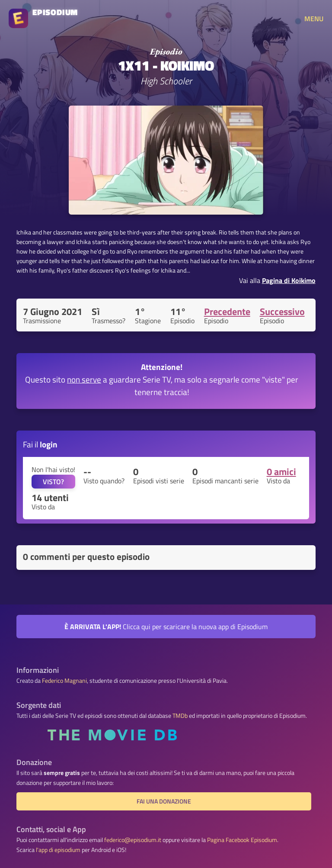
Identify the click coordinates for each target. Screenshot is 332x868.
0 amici (281, 472)
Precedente (227, 312)
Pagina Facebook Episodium (242, 840)
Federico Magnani (64, 681)
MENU (314, 19)
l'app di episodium (58, 850)
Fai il (40, 444)
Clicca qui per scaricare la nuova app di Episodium (166, 627)
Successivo (282, 312)
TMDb (180, 716)
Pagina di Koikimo (289, 280)
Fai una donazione (164, 801)
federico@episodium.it (133, 840)
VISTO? (53, 482)
